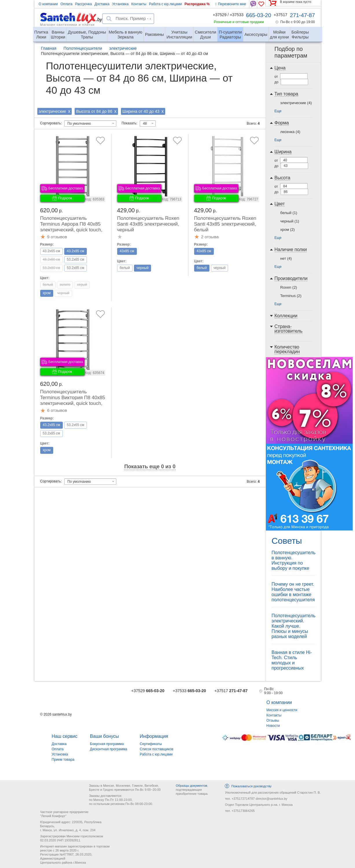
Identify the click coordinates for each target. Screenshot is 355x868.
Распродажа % (197, 4)
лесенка (290, 132)
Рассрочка (84, 4)
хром (288, 230)
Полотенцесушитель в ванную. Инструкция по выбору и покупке (294, 560)
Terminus (291, 296)
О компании (48, 4)
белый (289, 213)
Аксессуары (256, 34)
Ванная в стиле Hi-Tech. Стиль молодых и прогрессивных (292, 660)
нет (286, 258)
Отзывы (273, 720)
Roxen (289, 287)
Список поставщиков (157, 749)
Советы (287, 541)
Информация (154, 736)
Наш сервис (65, 736)
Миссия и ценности (282, 710)
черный (290, 221)
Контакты (139, 4)
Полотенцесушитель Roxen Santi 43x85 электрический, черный (148, 224)
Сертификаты (151, 744)
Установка (121, 4)
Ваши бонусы (104, 736)
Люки (41, 32)
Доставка (102, 4)
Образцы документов (191, 786)
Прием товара (63, 760)
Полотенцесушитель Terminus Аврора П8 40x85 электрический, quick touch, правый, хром (71, 227)
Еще (278, 111)
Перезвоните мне (231, 4)
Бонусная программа (107, 744)
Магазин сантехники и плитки (68, 24)
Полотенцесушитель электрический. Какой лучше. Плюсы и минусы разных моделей (294, 626)
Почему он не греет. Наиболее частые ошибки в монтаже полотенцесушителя (293, 592)
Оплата (66, 4)
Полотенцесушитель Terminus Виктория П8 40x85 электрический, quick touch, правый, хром (73, 400)
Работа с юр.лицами (165, 4)
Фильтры (300, 32)
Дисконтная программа (109, 749)
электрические (296, 103)
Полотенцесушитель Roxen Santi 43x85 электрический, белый (225, 224)
